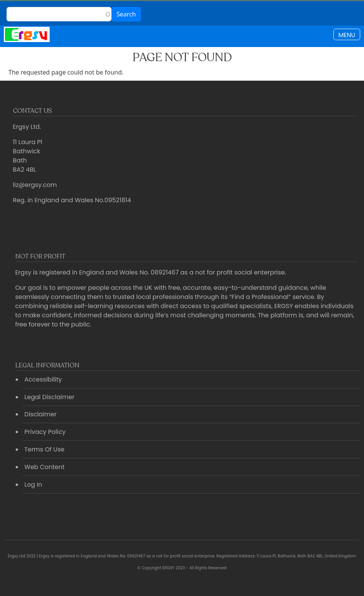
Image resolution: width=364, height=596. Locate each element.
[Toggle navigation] (347, 34)
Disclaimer (40, 414)
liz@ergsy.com (35, 185)
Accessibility (43, 379)
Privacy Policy (45, 432)
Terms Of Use (44, 449)
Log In (33, 485)
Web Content (44, 467)
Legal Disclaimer (49, 397)
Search (126, 14)
